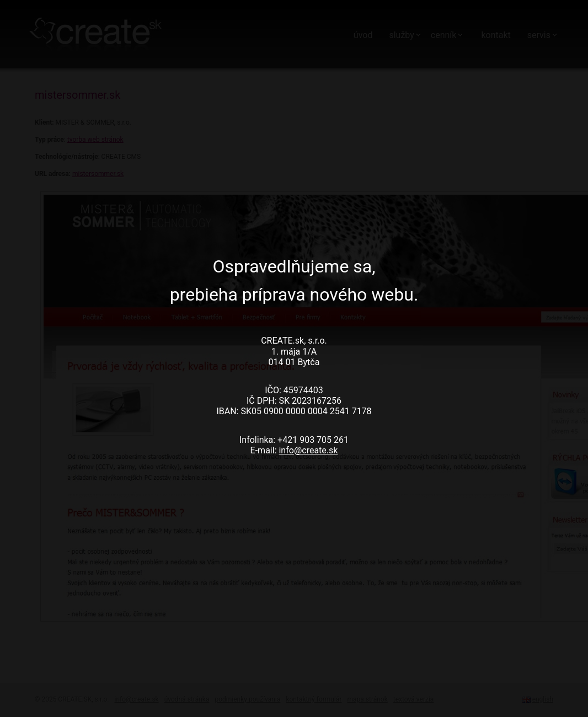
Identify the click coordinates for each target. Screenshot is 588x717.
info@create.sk (308, 450)
